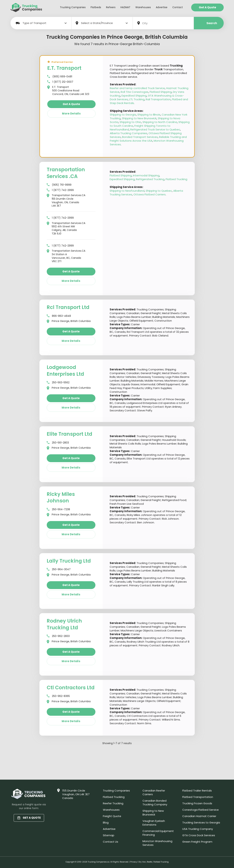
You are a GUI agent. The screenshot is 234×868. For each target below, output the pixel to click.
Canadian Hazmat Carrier (199, 816)
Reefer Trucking (113, 803)
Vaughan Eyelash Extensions (154, 823)
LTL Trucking (137, 99)
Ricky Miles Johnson (61, 498)
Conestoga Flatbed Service (201, 810)
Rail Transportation (158, 99)
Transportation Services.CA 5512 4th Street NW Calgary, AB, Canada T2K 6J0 (66, 228)
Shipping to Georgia (123, 115)
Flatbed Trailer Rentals (197, 791)
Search (209, 23)
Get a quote (71, 104)
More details (71, 113)
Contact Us (111, 842)
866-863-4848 (59, 316)
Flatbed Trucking (176, 179)
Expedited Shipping (134, 96)
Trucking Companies (73, 7)
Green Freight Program (197, 842)
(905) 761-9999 (59, 185)
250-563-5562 (58, 383)
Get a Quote (207, 7)
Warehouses (143, 7)
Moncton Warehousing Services (157, 843)
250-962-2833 (58, 636)
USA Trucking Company (198, 829)
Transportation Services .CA (66, 173)
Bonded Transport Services (140, 137)
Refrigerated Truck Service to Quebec (155, 129)
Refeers (111, 7)
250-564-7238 (58, 509)
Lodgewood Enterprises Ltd (65, 371)
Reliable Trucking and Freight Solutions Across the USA (148, 139)
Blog (106, 822)
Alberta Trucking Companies (129, 133)
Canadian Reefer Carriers (154, 792)
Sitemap (109, 835)
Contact (178, 7)
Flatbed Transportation (198, 797)
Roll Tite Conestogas (135, 92)
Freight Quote (112, 816)
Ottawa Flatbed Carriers (150, 194)
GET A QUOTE (29, 818)
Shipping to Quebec (159, 191)
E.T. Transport (64, 68)
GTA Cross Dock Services (199, 835)
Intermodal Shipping (146, 175)
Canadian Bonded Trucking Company (155, 803)
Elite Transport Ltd (69, 434)
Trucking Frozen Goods (197, 803)
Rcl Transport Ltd (68, 307)
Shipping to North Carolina (160, 122)
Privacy (134, 862)
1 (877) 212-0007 (60, 82)
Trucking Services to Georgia (201, 822)
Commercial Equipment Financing (158, 833)
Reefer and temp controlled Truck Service (137, 88)
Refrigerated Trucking (150, 179)
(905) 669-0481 (60, 77)
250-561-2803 (58, 443)
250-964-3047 (59, 569)
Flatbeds (96, 7)
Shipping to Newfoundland (127, 191)
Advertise (162, 7)
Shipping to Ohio (130, 122)
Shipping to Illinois (149, 115)
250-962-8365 (58, 696)
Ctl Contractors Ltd (71, 688)
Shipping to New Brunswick (139, 118)
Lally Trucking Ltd (69, 561)
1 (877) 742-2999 (60, 190)
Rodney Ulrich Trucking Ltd (64, 624)
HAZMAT (125, 7)
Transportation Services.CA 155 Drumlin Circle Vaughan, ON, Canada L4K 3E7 (66, 201)
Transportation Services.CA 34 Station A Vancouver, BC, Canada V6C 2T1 (66, 256)
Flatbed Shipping (161, 92)
